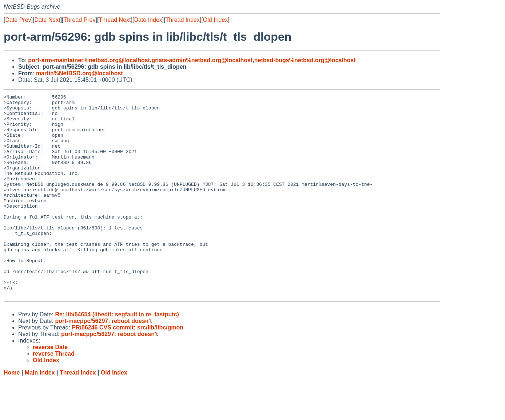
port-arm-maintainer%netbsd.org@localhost (89, 60)
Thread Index (183, 20)
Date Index (148, 20)
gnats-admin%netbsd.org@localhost (202, 60)
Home (12, 413)
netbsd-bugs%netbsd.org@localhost (305, 60)
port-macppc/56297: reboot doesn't (103, 361)
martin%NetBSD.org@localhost (79, 73)
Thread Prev (80, 20)
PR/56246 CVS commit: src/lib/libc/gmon (128, 368)
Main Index (40, 413)
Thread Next (115, 20)
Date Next (47, 20)
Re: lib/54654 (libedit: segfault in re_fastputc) (117, 355)
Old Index (215, 20)
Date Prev (18, 20)
